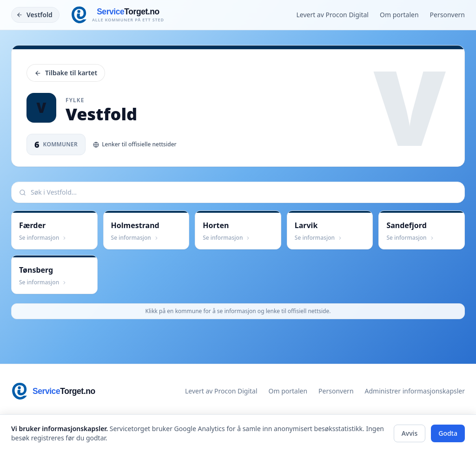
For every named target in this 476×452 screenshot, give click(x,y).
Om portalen (399, 15)
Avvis (410, 433)
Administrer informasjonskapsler (415, 391)
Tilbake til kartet (66, 73)
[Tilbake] (35, 15)
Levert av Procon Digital (332, 15)
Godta (448, 433)
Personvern (447, 15)
